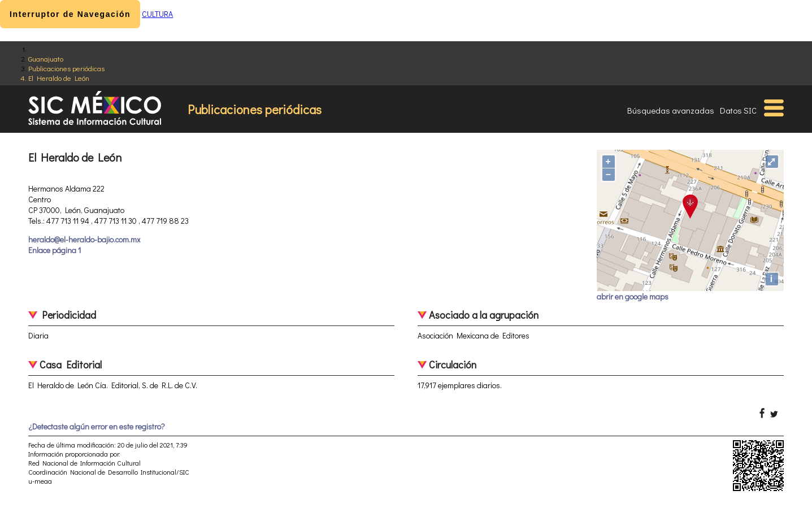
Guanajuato (46, 58)
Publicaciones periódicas (66, 68)
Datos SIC (738, 110)
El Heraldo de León (59, 78)
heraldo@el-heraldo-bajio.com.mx (84, 239)
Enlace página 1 (55, 250)
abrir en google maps (633, 296)
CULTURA (157, 14)
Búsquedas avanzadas (671, 110)
